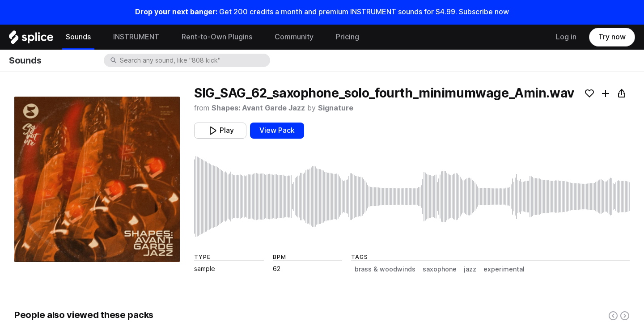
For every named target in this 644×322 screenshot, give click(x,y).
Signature (336, 108)
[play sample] (412, 197)
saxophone (440, 269)
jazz (470, 269)
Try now (612, 37)
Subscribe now (484, 12)
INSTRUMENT (136, 37)
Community (294, 37)
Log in (566, 37)
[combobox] (194, 60)
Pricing (347, 37)
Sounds (78, 37)
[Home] (31, 39)
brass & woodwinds (385, 269)
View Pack (277, 130)
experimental (504, 269)
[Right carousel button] (625, 316)
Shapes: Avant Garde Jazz (258, 108)
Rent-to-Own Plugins (217, 37)
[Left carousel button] (613, 316)
